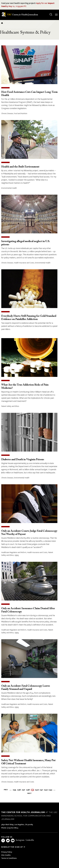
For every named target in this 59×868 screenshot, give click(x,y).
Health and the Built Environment (20, 167)
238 (28, 790)
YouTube (13, 841)
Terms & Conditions (9, 858)
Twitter (8, 841)
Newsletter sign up (12, 847)
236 (19, 790)
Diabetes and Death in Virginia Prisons (23, 460)
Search (49, 12)
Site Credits (6, 855)
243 (50, 790)
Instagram (20, 840)
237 (23, 790)
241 (41, 790)
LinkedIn (30, 840)
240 (37, 790)
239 (32, 790)
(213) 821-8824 (13, 828)
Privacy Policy (7, 852)
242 (46, 790)
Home (2, 23)
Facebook (3, 841)
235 (15, 790)
